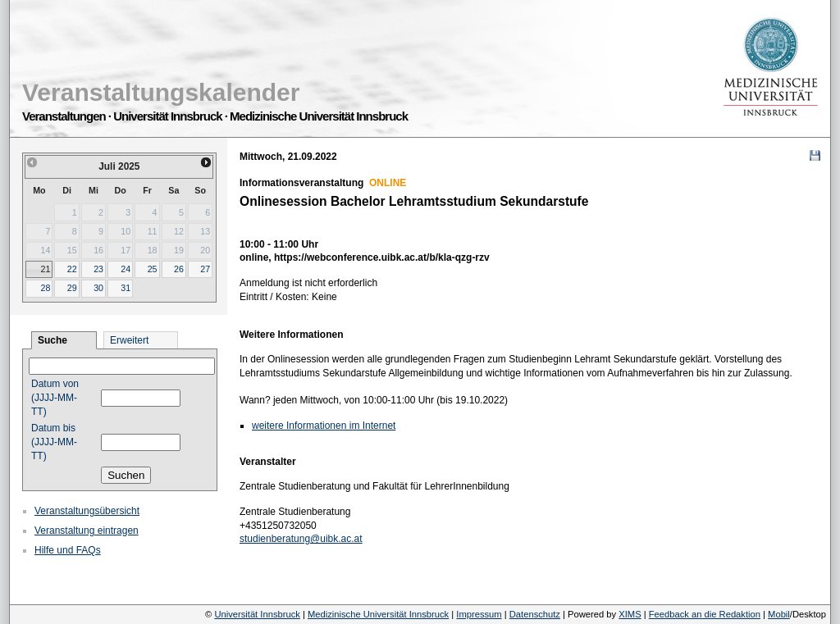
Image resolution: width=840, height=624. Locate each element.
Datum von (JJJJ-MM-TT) (55, 398)
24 (126, 269)
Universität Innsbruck (257, 614)
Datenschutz (535, 614)
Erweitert (129, 340)
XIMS (630, 614)
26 (179, 269)
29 (72, 288)
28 (45, 288)
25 (153, 269)
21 (45, 269)
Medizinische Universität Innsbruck (378, 614)
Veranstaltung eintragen (87, 531)
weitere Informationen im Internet (324, 426)
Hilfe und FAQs (68, 550)
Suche (52, 340)
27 (205, 269)
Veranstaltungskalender (161, 92)
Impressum (479, 614)
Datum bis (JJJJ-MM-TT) (54, 442)
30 (98, 288)
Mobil (779, 614)
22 (72, 269)
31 (126, 288)
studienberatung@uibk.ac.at (301, 539)
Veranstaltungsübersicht (87, 511)
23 (98, 269)
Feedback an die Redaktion (705, 614)
